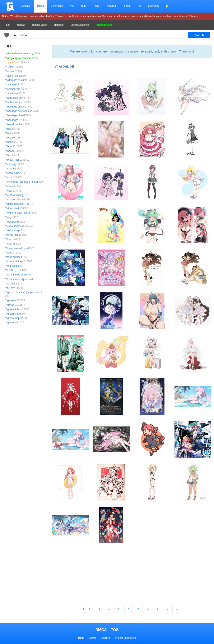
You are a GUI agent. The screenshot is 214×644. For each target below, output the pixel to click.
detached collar (16, 204)
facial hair (13, 235)
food (10, 253)
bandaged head (16, 115)
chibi (10, 177)
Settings (26, 6)
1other (11, 67)
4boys (11, 71)
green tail (12, 323)
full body (12, 270)
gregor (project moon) (19, 58)
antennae (13, 93)
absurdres (13, 63)
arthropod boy (15, 98)
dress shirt (13, 208)
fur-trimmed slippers (18, 279)
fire (9, 239)
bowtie (11, 151)
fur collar (12, 284)
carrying (12, 164)
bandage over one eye (20, 111)
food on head (15, 257)
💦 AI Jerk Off (64, 67)
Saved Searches (80, 25)
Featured (111, 6)
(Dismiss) (194, 16)
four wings (13, 266)
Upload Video (39, 25)
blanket (11, 138)
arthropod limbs (16, 102)
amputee (12, 85)
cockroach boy (15, 195)
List (8, 25)
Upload (21, 25)
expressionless (16, 226)
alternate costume (17, 80)
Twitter (92, 638)
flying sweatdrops (17, 248)
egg (9, 217)
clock (10, 186)
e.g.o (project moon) (18, 213)
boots (10, 142)
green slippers (15, 318)
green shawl (14, 314)
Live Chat (153, 6)
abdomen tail (15, 76)
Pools (96, 6)
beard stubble (15, 124)
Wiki (72, 6)
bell (9, 129)
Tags (83, 6)
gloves (11, 305)
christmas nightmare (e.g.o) (23, 182)
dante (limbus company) (21, 54)
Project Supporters (125, 638)
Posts (40, 6)
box (9, 155)
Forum (126, 6)
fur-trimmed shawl (17, 275)
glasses (12, 300)
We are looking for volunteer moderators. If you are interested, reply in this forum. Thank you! (132, 51)
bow (10, 146)
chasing (12, 169)
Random (59, 25)
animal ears (14, 89)
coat (10, 191)
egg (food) (13, 222)
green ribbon (14, 309)
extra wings (14, 230)
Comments (57, 6)
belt (9, 133)
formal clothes (15, 261)
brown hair (13, 160)
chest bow (13, 173)
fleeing (11, 244)
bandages (13, 120)
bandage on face (17, 107)
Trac (139, 6)
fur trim (11, 288)
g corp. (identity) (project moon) (25, 292)
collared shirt (14, 200)
